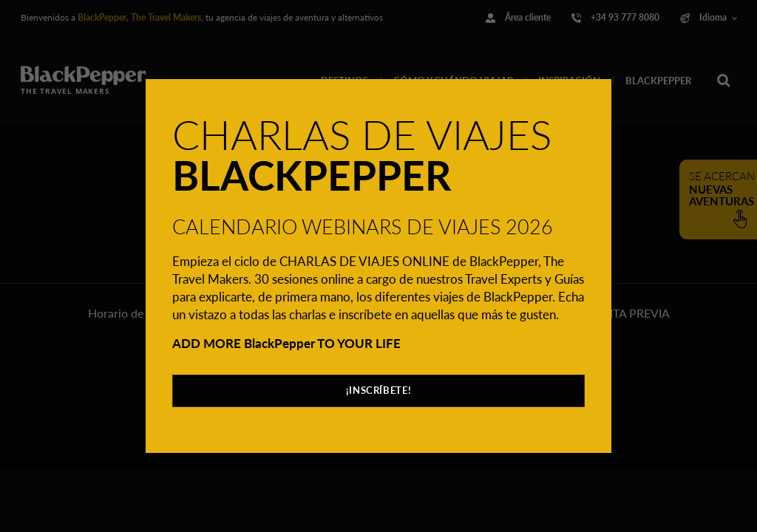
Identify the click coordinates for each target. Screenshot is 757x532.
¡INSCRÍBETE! (379, 390)
